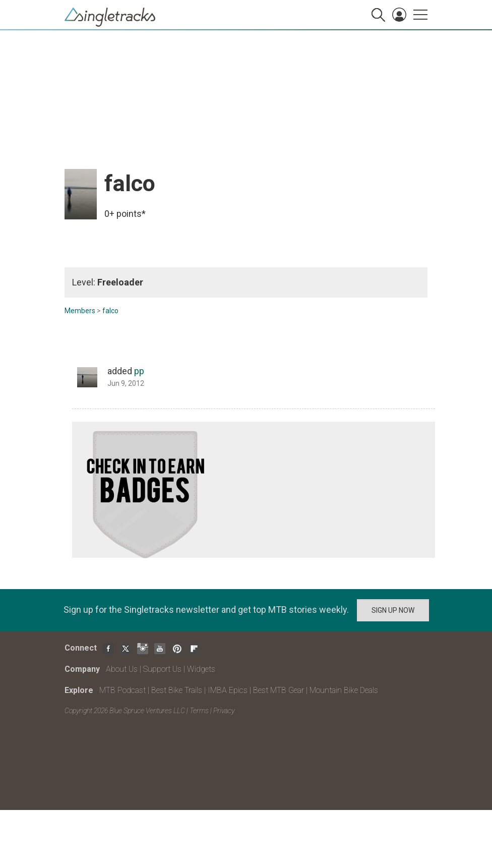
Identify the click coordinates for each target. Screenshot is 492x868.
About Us (122, 669)
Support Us (162, 669)
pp (139, 371)
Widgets (201, 669)
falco (110, 311)
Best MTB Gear (279, 690)
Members (80, 311)
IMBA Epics (228, 690)
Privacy (224, 711)
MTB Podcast (122, 690)
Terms (199, 711)
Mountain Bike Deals (344, 690)
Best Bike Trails (177, 690)
